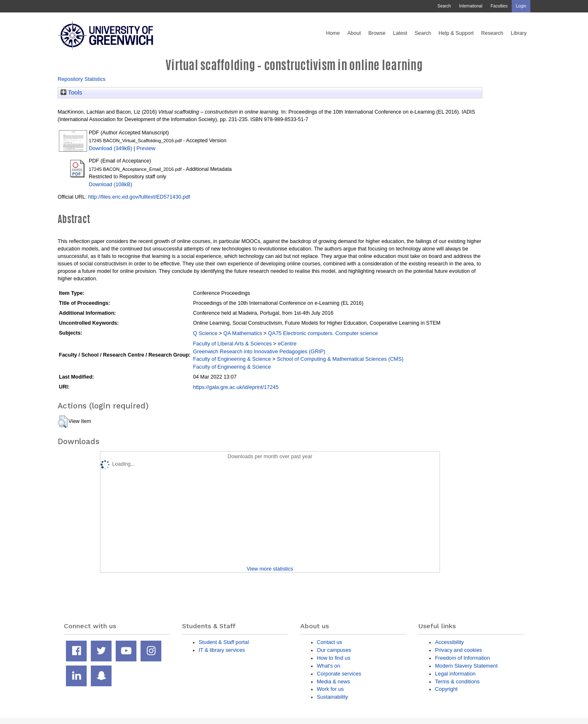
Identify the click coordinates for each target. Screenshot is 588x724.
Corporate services (339, 674)
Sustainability (332, 697)
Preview (146, 148)
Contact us (329, 642)
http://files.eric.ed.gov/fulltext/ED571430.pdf (139, 197)
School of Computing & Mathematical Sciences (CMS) (340, 359)
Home (333, 33)
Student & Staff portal (224, 642)
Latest (400, 33)
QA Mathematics (243, 333)
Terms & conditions (457, 681)
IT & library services (222, 650)
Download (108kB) (111, 184)
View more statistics (270, 569)
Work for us (330, 689)
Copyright (446, 689)
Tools (71, 92)
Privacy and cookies (458, 650)
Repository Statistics (82, 79)
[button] (63, 422)
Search (444, 6)
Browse (377, 33)
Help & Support (456, 33)
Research (492, 33)
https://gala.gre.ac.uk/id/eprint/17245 (236, 387)
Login (521, 6)
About (354, 33)
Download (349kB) (111, 148)
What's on (328, 666)
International (471, 6)
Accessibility (449, 642)
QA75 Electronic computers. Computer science (323, 333)
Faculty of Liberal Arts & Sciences (232, 344)
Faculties (499, 6)
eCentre (287, 344)
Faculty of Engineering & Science (232, 359)
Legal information (455, 674)
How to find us (334, 658)
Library (519, 33)
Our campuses (334, 650)
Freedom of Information (463, 658)
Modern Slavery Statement (466, 666)
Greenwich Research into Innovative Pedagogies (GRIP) (259, 351)
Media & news (333, 681)
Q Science (205, 333)
